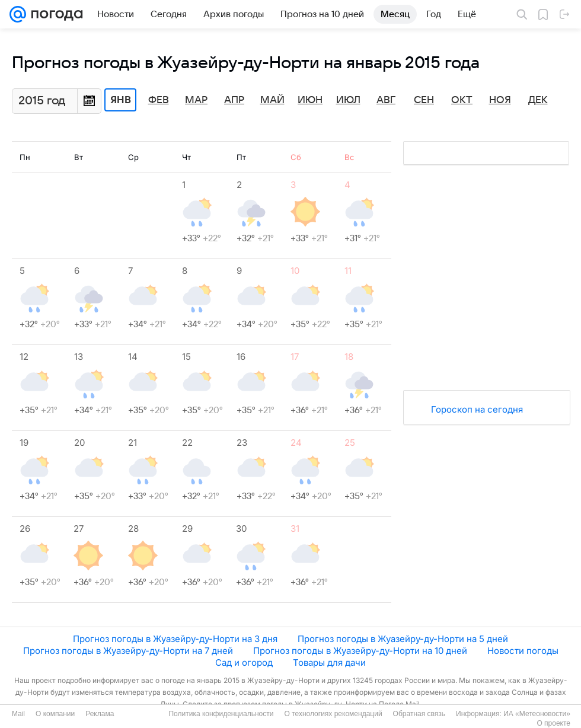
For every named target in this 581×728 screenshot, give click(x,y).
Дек (538, 100)
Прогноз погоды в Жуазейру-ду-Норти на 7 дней (128, 651)
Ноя (500, 100)
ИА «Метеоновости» (537, 714)
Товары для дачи (329, 662)
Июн (310, 100)
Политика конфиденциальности (221, 714)
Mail (18, 714)
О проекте (553, 723)
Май (272, 100)
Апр (234, 100)
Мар (196, 100)
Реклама (100, 714)
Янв (121, 100)
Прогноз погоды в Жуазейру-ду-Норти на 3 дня (175, 639)
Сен (424, 100)
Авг (386, 100)
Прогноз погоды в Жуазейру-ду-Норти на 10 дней (360, 651)
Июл (348, 100)
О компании (55, 714)
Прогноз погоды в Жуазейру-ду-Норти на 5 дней (403, 639)
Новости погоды (523, 651)
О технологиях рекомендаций (333, 714)
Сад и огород (244, 662)
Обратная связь (419, 714)
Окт (462, 100)
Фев (159, 100)
